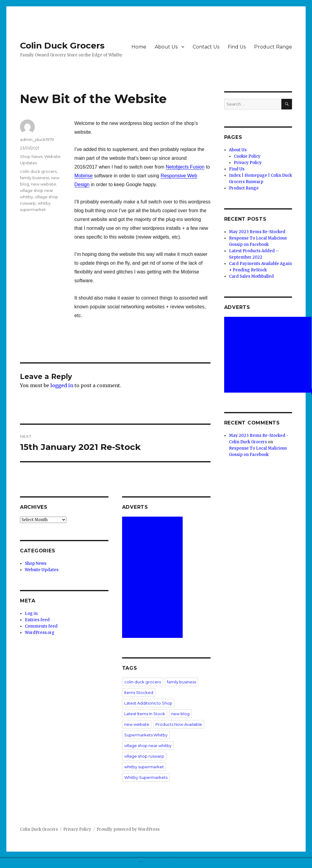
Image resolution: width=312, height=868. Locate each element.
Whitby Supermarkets (146, 777)
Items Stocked (139, 692)
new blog (180, 714)
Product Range (273, 47)
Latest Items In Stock (145, 714)
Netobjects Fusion (185, 167)
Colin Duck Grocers (62, 45)
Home (139, 47)
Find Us (237, 47)
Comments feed (41, 626)
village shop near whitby (148, 746)
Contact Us (206, 47)
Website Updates (42, 570)
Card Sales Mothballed (251, 276)
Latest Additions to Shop (148, 703)
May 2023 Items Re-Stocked (257, 232)
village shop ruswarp (144, 756)
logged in (62, 385)
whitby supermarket (144, 767)
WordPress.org (40, 633)
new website (43, 184)
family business (35, 178)
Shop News (31, 156)
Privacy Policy (248, 163)
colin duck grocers (38, 171)
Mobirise (84, 176)
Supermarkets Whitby (146, 735)
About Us (166, 47)
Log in (31, 613)
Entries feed (37, 620)
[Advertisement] (153, 578)
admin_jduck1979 (37, 139)
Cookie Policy (247, 156)
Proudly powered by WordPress (128, 829)
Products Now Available (179, 724)
